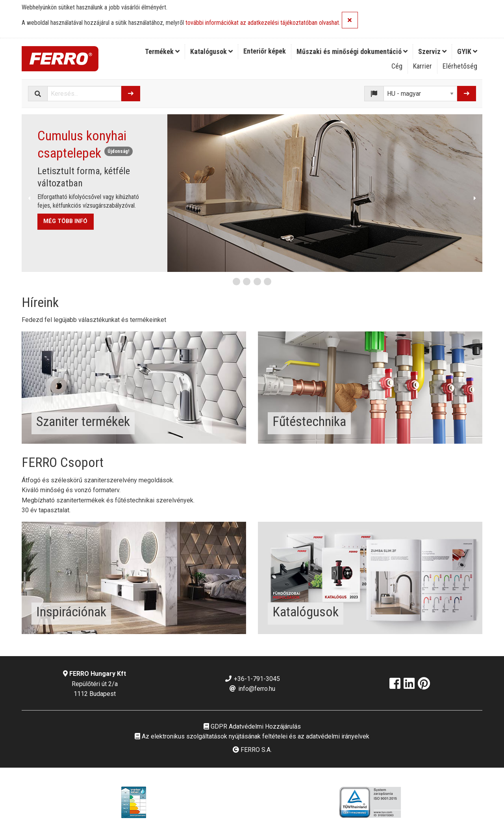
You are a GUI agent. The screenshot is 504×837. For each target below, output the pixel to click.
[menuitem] (162, 52)
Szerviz (432, 51)
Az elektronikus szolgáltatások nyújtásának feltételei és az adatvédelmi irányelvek (252, 736)
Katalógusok (211, 51)
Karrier (422, 66)
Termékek (162, 51)
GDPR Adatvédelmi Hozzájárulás (252, 726)
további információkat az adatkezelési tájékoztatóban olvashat (262, 23)
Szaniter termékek (83, 421)
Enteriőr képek (265, 51)
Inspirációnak (71, 612)
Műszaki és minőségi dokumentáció (352, 51)
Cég (397, 66)
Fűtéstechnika (309, 421)
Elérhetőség (460, 66)
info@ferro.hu (252, 689)
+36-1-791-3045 (252, 679)
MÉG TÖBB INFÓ (65, 221)
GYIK (467, 51)
